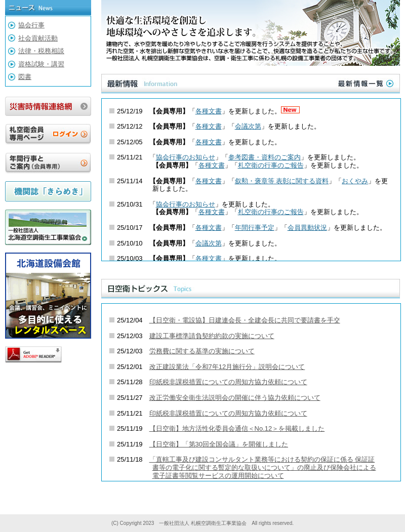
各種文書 (209, 111)
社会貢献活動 (38, 38)
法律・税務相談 (41, 51)
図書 (25, 77)
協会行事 (31, 25)
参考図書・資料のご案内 (265, 157)
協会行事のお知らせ (186, 157)
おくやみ (355, 181)
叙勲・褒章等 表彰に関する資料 (282, 181)
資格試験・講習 (41, 64)
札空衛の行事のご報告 (271, 165)
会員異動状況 (307, 228)
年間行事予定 (255, 228)
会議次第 (248, 126)
